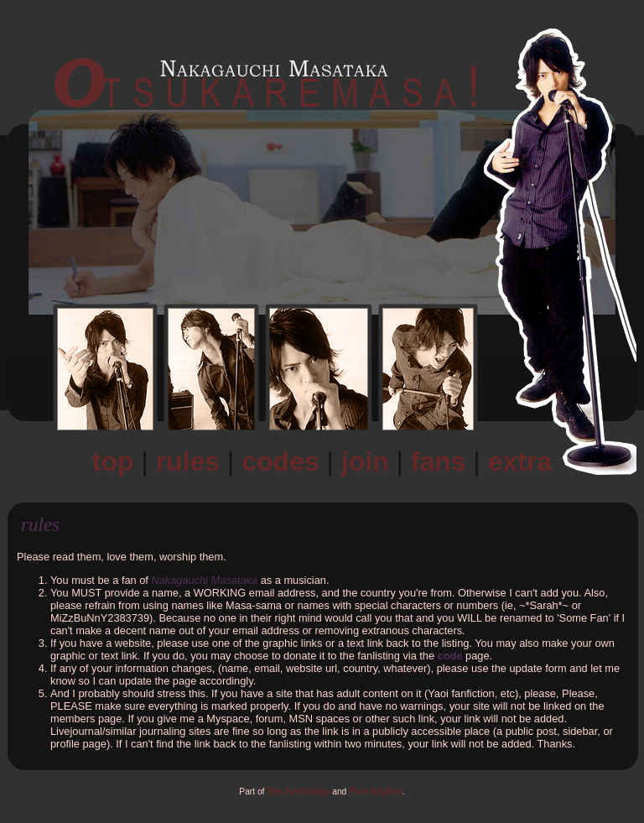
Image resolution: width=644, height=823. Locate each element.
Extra (520, 461)
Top (113, 461)
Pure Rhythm (376, 792)
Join (365, 461)
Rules (188, 461)
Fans (439, 461)
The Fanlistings (298, 792)
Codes (280, 461)
